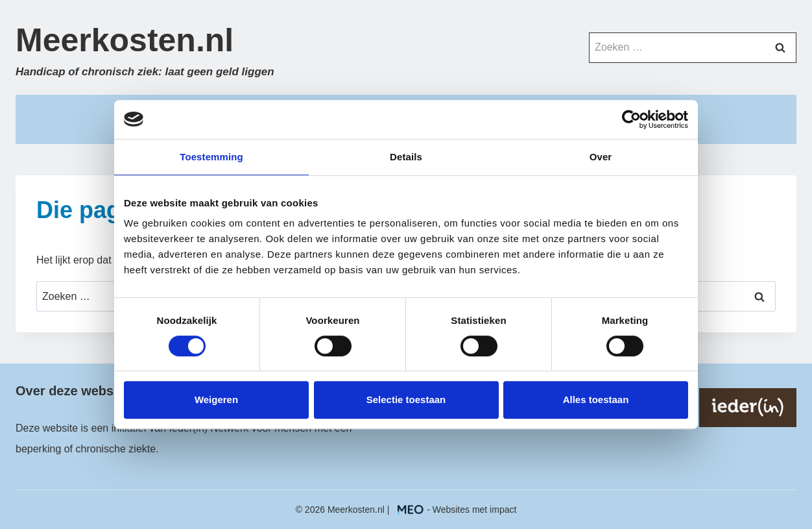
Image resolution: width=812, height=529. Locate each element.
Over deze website (72, 391)
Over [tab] (601, 157)
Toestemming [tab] (211, 157)
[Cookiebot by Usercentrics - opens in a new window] (631, 119)
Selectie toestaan (406, 400)
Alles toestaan (596, 400)
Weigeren (216, 400)
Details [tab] (406, 157)
